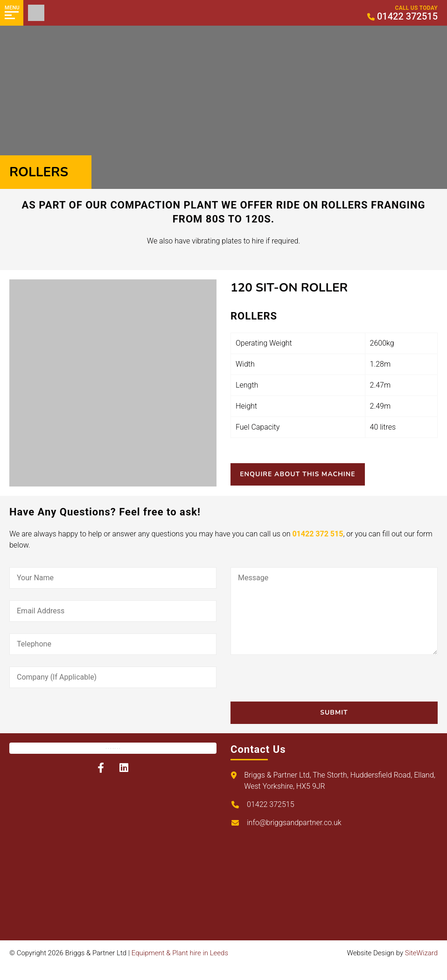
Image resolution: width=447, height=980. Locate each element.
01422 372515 (271, 804)
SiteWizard (421, 953)
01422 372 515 (318, 534)
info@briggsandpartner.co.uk (294, 823)
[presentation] (301, 683)
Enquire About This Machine (302, 474)
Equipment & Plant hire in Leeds (180, 953)
